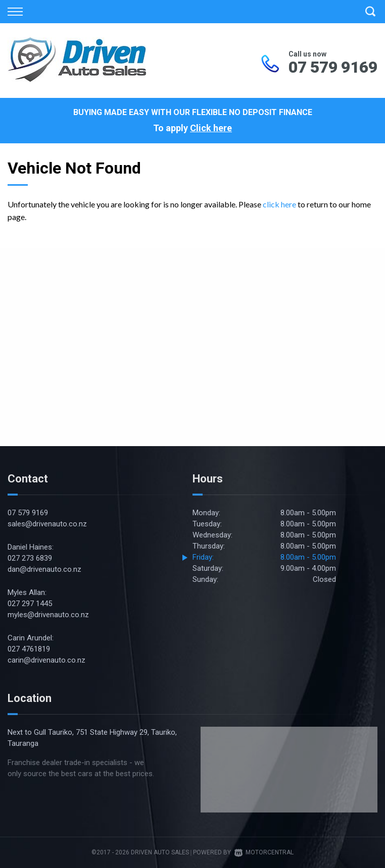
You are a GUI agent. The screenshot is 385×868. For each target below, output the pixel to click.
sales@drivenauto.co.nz (47, 524)
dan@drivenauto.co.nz (44, 569)
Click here (211, 128)
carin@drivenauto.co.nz (46, 660)
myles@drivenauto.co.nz (48, 615)
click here (279, 204)
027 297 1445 (30, 604)
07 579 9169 (333, 67)
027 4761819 (29, 649)
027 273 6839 (30, 558)
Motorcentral (264, 852)
